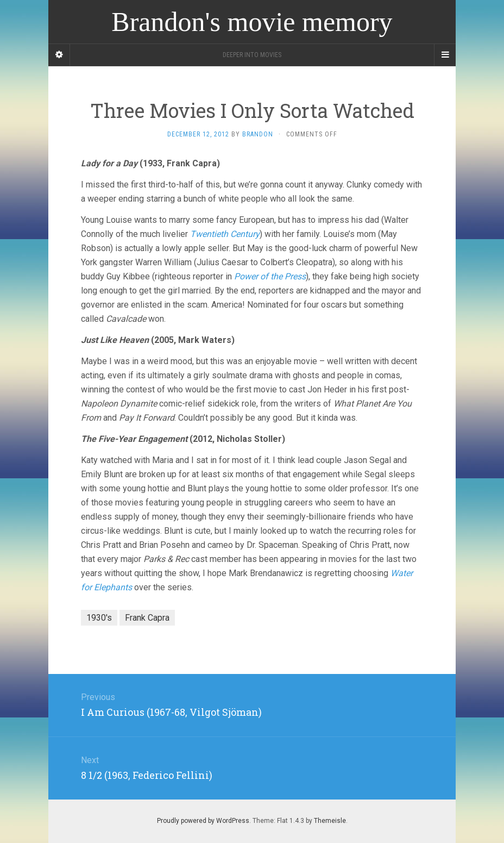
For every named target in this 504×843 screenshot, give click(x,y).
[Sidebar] (59, 55)
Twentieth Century (225, 234)
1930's (99, 618)
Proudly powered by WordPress (203, 821)
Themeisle (330, 821)
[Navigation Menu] (445, 55)
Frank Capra (147, 618)
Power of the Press (270, 276)
